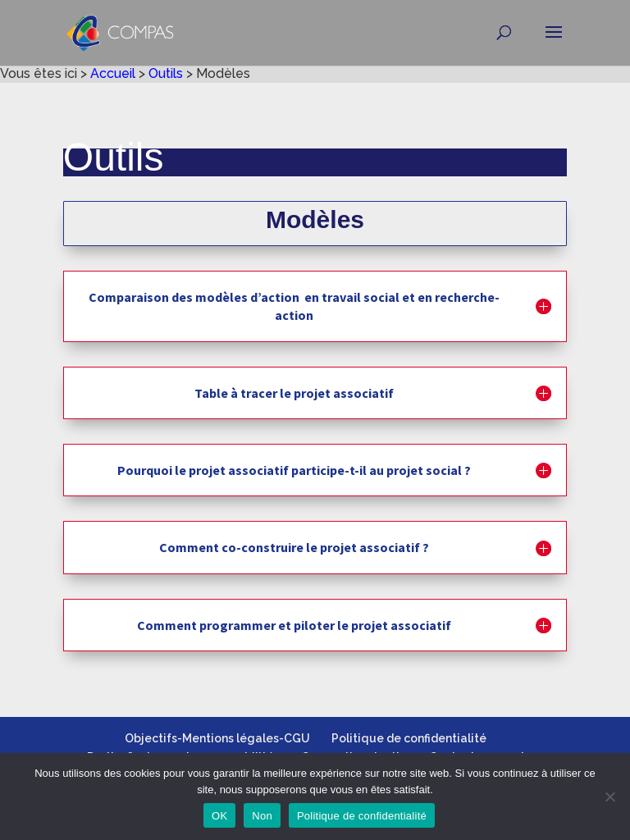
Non (262, 816)
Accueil (113, 73)
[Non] (609, 797)
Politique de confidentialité (409, 738)
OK (219, 816)
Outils (166, 73)
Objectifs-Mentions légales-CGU (217, 738)
